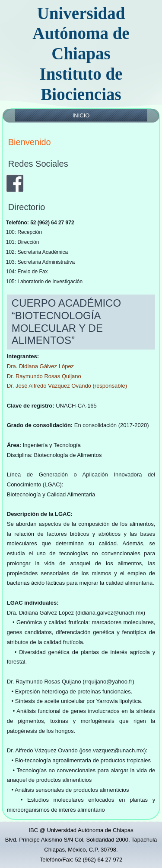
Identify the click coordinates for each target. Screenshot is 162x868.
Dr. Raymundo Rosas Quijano (44, 376)
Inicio (81, 115)
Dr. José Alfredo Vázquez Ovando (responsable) (67, 386)
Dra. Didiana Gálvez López (40, 366)
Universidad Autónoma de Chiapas (81, 34)
